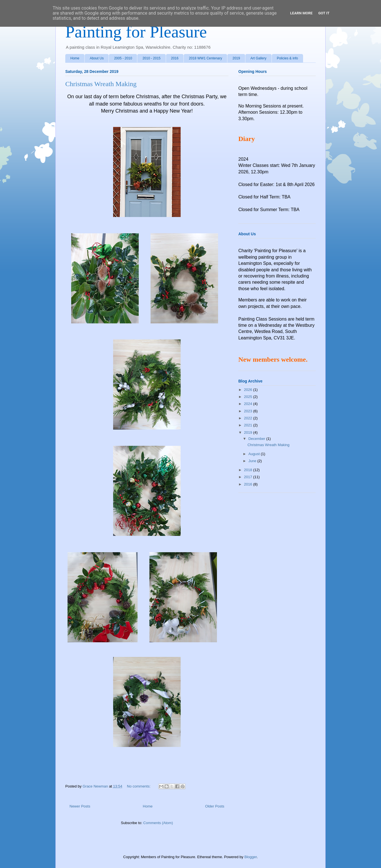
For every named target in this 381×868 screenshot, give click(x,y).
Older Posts (215, 806)
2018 (249, 470)
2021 (249, 425)
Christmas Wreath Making (101, 84)
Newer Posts (80, 806)
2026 (249, 390)
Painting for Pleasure (136, 32)
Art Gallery (258, 58)
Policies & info (287, 58)
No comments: (139, 786)
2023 (249, 411)
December (257, 439)
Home (75, 58)
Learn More (301, 13)
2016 (175, 58)
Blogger (250, 857)
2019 (236, 58)
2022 (249, 418)
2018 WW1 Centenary (205, 58)
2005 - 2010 (123, 58)
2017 (249, 477)
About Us (97, 58)
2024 (249, 404)
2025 (249, 397)
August (255, 454)
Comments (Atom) (158, 823)
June (253, 461)
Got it (324, 13)
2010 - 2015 (151, 58)
